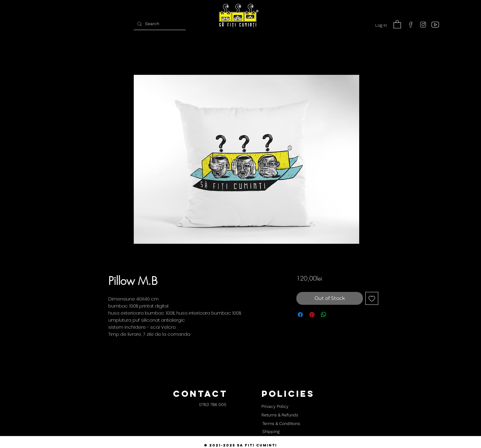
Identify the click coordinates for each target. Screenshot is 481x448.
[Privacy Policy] (275, 407)
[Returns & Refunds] (280, 415)
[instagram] (423, 25)
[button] (397, 24)
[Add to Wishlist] (372, 298)
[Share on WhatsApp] (324, 315)
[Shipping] (271, 432)
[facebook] (411, 25)
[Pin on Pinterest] (312, 315)
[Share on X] (335, 315)
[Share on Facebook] (300, 315)
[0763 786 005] (213, 405)
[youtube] (435, 25)
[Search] (159, 24)
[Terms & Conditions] (281, 424)
